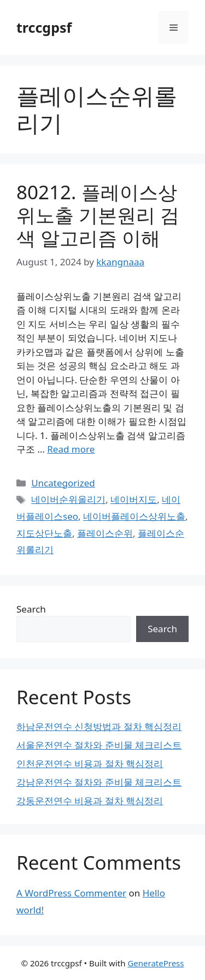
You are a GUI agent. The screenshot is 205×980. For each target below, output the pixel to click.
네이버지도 (134, 499)
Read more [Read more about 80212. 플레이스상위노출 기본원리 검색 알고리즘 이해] (71, 449)
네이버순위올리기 (68, 499)
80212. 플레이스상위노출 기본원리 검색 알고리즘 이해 (98, 215)
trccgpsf (44, 27)
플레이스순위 (105, 533)
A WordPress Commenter (71, 893)
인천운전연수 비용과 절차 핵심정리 (90, 764)
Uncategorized (63, 483)
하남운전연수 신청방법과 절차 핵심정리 (99, 726)
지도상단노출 (44, 533)
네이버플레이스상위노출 (134, 516)
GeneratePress (156, 963)
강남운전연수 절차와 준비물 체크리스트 (99, 782)
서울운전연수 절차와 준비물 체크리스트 (99, 745)
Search (31, 609)
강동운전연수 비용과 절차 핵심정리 (90, 801)
